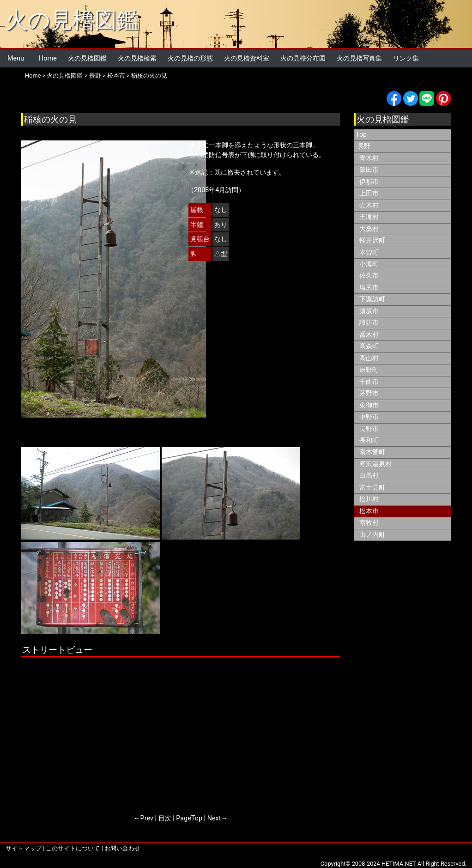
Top (361, 135)
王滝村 (369, 217)
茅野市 (369, 393)
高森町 (369, 346)
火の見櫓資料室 (247, 58)
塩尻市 (369, 288)
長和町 (369, 440)
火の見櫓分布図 (303, 58)
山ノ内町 (372, 535)
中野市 (369, 417)
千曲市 (369, 382)
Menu (16, 58)
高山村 (369, 358)
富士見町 (372, 488)
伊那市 (369, 182)
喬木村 (369, 335)
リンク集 (406, 58)
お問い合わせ (122, 848)
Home (48, 58)
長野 (95, 76)
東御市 (369, 405)
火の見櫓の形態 (190, 58)
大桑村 (369, 229)
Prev (147, 818)
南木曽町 (372, 452)
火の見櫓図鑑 (72, 20)
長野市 (369, 429)
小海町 (369, 264)
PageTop (189, 818)
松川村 (369, 499)
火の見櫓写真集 (359, 58)
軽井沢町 (372, 240)
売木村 (369, 205)
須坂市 (369, 311)
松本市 (116, 76)
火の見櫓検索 (137, 58)
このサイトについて (73, 848)
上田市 (369, 193)
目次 (165, 818)
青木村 (369, 158)
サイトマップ (24, 848)
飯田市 (369, 170)
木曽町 (369, 252)
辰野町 (369, 370)
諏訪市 (369, 323)
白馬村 (369, 476)
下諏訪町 (372, 299)
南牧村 (369, 523)
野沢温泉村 (375, 464)
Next (214, 818)
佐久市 (369, 276)
